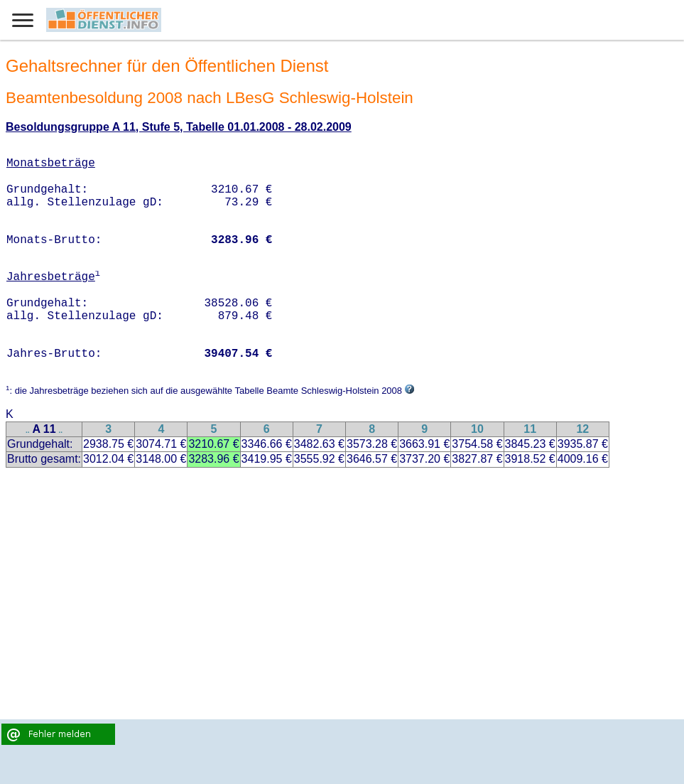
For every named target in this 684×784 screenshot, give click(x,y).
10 (477, 429)
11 (530, 429)
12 (582, 429)
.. (28, 430)
